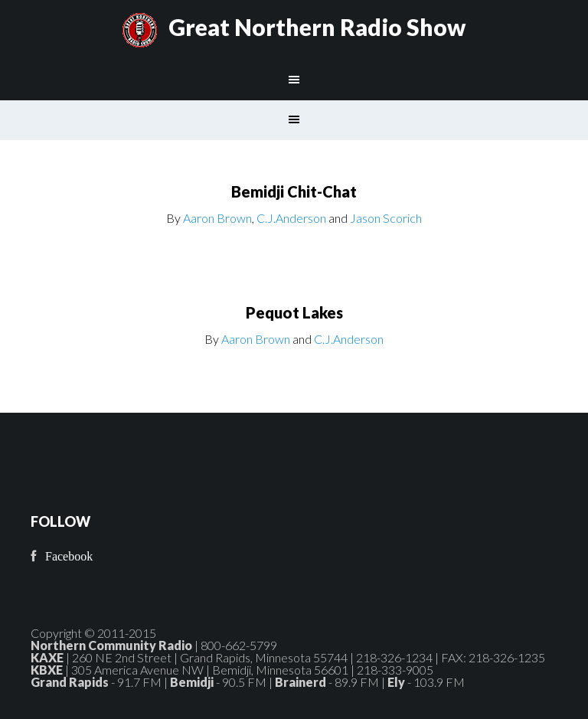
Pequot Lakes (294, 312)
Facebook (69, 556)
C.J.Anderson (291, 218)
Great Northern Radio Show (317, 27)
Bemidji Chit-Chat (294, 191)
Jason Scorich (386, 218)
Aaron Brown (217, 218)
